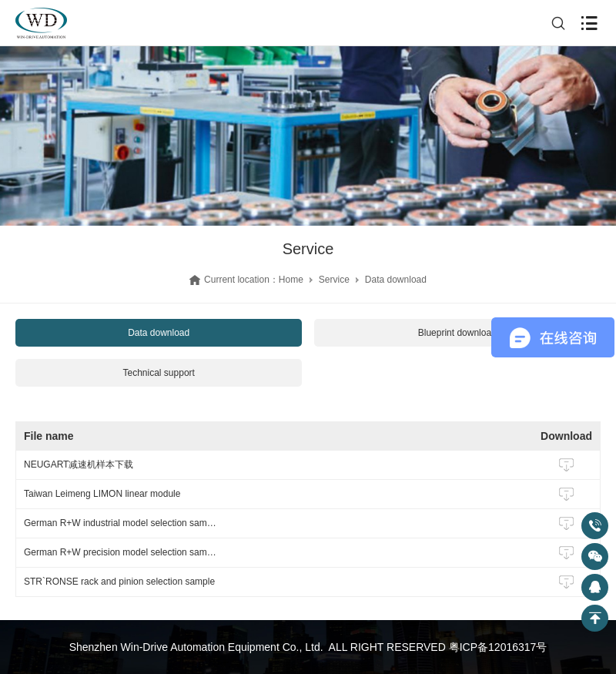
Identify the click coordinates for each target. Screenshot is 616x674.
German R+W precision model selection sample (120, 552)
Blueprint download (457, 333)
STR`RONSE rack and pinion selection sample (119, 582)
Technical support (159, 373)
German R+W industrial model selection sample (120, 523)
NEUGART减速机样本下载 (79, 464)
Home (291, 280)
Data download (159, 333)
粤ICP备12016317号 (498, 647)
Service (334, 280)
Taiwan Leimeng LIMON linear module (102, 494)
